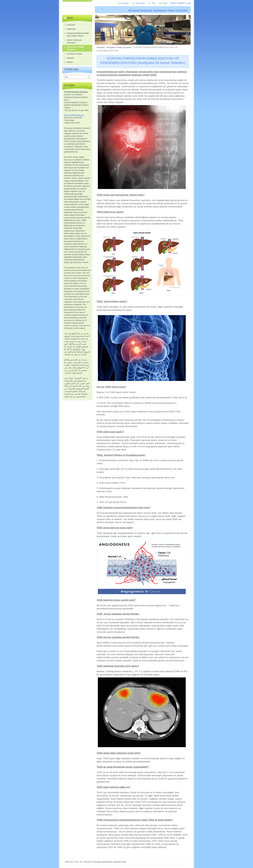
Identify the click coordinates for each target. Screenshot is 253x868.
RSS (154, 3)
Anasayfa (101, 47)
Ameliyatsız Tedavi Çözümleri (119, 47)
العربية (188, 3)
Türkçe (173, 3)
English (181, 3)
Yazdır (165, 3)
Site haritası (140, 3)
